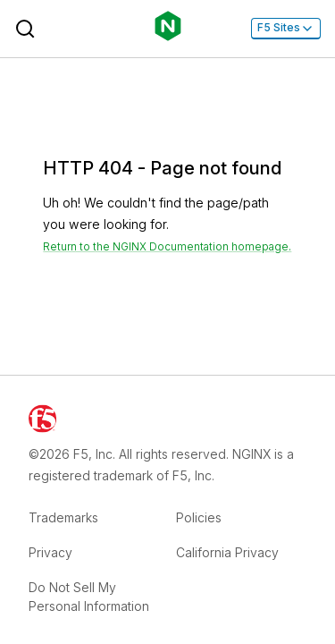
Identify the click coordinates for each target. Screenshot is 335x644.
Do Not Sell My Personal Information (89, 597)
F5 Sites (286, 28)
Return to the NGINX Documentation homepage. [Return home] (167, 247)
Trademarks (63, 517)
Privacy (50, 552)
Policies (199, 517)
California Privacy (227, 552)
